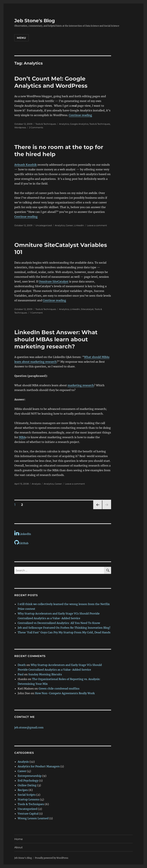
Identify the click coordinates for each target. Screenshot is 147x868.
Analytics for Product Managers (39, 766)
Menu (21, 38)
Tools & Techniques (46, 124)
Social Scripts (27, 795)
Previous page (98, 509)
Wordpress (20, 127)
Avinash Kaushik (26, 165)
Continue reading (80, 115)
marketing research (81, 385)
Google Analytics (79, 124)
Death (22, 665)
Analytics (64, 124)
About (19, 847)
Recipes (23, 790)
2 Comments (36, 127)
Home (19, 839)
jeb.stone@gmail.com (29, 727)
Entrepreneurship (30, 776)
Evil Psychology (28, 781)
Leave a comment (97, 225)
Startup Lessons (28, 799)
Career (69, 225)
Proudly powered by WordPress (52, 858)
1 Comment (36, 313)
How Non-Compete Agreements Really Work (65, 693)
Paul (21, 674)
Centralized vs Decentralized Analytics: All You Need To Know (59, 623)
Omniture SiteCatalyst (54, 281)
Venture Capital (28, 814)
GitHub (21, 542)
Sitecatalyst (87, 309)
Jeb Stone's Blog (35, 21)
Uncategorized (27, 809)
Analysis (36, 484)
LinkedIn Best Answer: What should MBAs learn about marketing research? (56, 339)
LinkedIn (79, 225)
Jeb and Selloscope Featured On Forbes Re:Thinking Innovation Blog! (64, 628)
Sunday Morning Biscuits (45, 674)
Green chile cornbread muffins (59, 689)
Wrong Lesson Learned (33, 818)
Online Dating (27, 785)
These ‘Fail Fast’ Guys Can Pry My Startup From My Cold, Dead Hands (64, 632)
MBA (22, 437)
